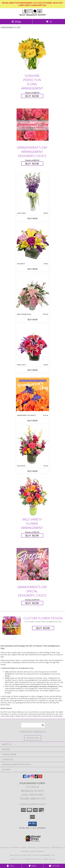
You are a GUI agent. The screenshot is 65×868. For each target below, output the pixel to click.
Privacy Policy (17, 859)
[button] (32, 824)
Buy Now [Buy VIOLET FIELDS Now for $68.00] (33, 218)
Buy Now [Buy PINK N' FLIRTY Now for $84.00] (33, 370)
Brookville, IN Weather (20, 855)
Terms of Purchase (33, 859)
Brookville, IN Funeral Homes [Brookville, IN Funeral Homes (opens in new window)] (13, 848)
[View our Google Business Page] (29, 777)
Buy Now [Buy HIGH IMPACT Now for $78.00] (33, 269)
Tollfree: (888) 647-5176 (32, 799)
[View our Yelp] (41, 777)
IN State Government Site (44, 855)
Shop (16, 22)
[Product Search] (33, 725)
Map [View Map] (32, 866)
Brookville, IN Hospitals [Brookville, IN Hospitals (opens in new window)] (39, 848)
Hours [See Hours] (54, 866)
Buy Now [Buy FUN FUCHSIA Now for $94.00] (33, 471)
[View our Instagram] (33, 777)
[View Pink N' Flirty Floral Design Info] (33, 344)
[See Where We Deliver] (33, 738)
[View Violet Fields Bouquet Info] (33, 192)
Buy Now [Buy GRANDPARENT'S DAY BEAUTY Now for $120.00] (33, 421)
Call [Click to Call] (11, 866)
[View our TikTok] (37, 777)
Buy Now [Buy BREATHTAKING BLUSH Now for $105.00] (33, 319)
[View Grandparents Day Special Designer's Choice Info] (33, 564)
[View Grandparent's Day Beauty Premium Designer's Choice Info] (33, 394)
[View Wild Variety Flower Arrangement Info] (33, 496)
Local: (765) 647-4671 (33, 795)
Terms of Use (49, 859)
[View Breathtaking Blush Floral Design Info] (33, 293)
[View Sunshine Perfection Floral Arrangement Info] (33, 53)
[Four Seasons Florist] (33, 16)
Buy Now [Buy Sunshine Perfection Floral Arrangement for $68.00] (32, 96)
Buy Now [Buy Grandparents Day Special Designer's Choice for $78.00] (32, 603)
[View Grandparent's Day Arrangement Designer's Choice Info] (33, 124)
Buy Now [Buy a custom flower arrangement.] (43, 628)
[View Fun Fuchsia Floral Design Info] (33, 445)
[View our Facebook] (25, 777)
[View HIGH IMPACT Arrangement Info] (33, 243)
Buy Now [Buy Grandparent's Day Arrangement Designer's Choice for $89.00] (32, 164)
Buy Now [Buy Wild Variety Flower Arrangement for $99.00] (32, 535)
